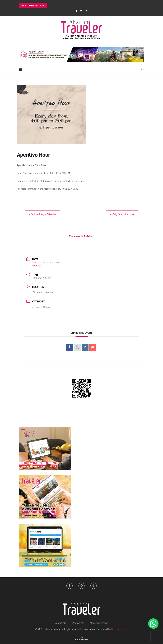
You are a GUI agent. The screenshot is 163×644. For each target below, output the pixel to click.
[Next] (53, 5)
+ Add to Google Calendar (44, 214)
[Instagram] (81, 11)
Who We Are (78, 623)
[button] (153, 624)
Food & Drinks (41, 307)
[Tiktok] (86, 11)
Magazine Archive (99, 623)
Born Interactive (120, 629)
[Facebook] (76, 11)
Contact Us (60, 623)
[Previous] (49, 5)
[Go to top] (82, 639)
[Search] (143, 69)
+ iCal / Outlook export (121, 214)
